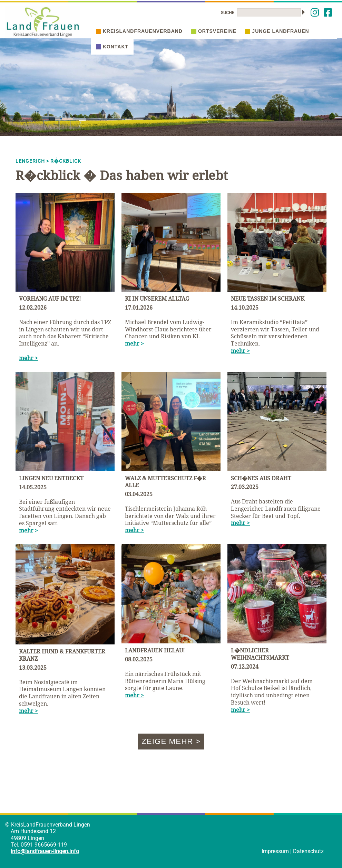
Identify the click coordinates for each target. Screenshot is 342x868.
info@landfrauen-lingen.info (45, 851)
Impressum (275, 851)
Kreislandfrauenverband (139, 31)
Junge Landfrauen (277, 31)
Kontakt (112, 47)
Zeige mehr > (171, 741)
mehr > (28, 358)
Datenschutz (308, 851)
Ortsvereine (214, 31)
